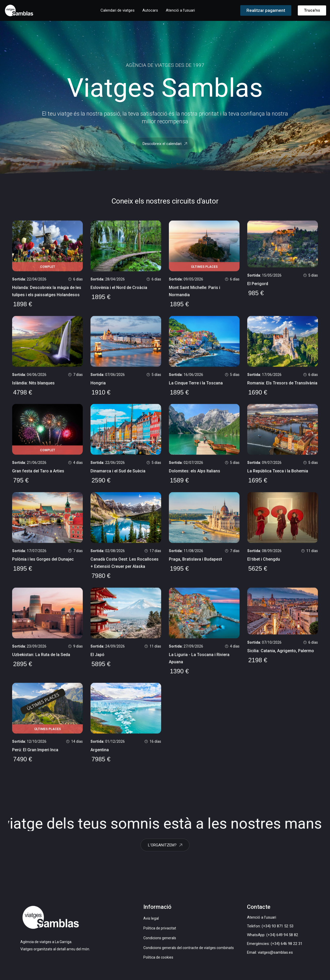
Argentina (100, 758)
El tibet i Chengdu (264, 566)
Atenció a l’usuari (180, 10)
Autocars (150, 10)
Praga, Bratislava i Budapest (195, 566)
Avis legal (151, 922)
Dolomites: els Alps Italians (195, 477)
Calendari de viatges (118, 10)
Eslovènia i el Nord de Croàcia (119, 293)
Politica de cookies (158, 961)
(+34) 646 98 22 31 (287, 947)
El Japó (97, 662)
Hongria (98, 389)
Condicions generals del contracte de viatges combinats (189, 951)
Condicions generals (160, 942)
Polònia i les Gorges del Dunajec (43, 566)
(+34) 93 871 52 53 (278, 930)
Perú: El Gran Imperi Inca (35, 758)
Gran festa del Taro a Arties (38, 477)
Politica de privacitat (160, 932)
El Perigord (258, 289)
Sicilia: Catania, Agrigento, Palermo (281, 658)
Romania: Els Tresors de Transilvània (282, 389)
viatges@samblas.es (275, 956)
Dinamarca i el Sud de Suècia (118, 477)
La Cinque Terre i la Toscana (196, 389)
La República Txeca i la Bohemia (278, 477)
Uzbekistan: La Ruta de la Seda (41, 662)
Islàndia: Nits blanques (33, 389)
